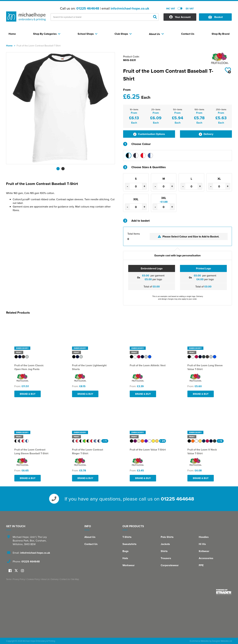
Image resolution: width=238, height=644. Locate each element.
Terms (9, 579)
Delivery (206, 134)
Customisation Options (149, 134)
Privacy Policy (19, 579)
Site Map (75, 579)
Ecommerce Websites (199, 641)
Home (9, 45)
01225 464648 (88, 8)
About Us (90, 537)
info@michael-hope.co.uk (130, 8)
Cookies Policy (33, 579)
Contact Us (91, 544)
